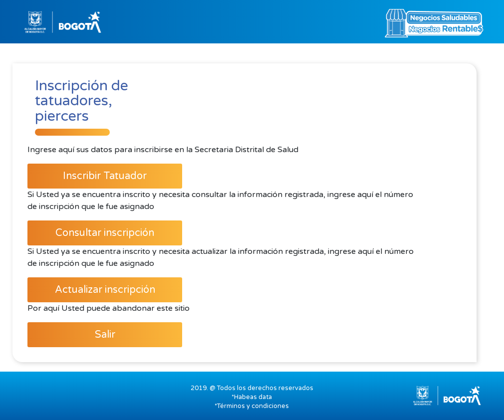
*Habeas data (252, 397)
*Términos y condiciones (252, 406)
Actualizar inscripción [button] (105, 290)
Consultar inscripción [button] (105, 233)
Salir (105, 335)
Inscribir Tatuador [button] (105, 176)
